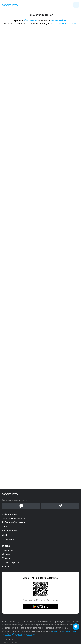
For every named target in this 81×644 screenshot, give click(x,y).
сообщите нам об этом (64, 23)
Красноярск (8, 550)
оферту (56, 631)
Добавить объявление (13, 522)
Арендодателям (10, 531)
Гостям (6, 526)
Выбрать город (10, 514)
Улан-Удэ (7, 567)
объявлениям (30, 20)
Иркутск (6, 554)
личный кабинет (59, 20)
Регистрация (9, 539)
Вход (5, 535)
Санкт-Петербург (11, 562)
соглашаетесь (69, 631)
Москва (6, 558)
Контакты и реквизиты (14, 518)
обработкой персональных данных (20, 634)
